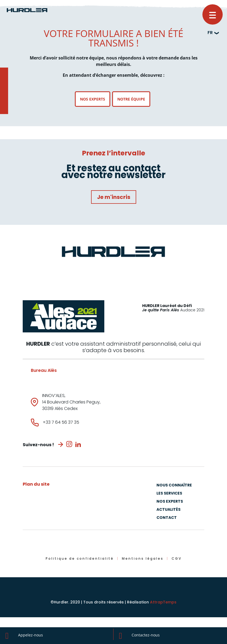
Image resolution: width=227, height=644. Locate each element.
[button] (213, 14)
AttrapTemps (163, 602)
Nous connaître (174, 485)
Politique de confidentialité (80, 558)
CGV (177, 558)
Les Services (169, 494)
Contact (167, 518)
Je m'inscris (114, 197)
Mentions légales (143, 558)
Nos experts (93, 99)
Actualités (168, 510)
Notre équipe (131, 99)
